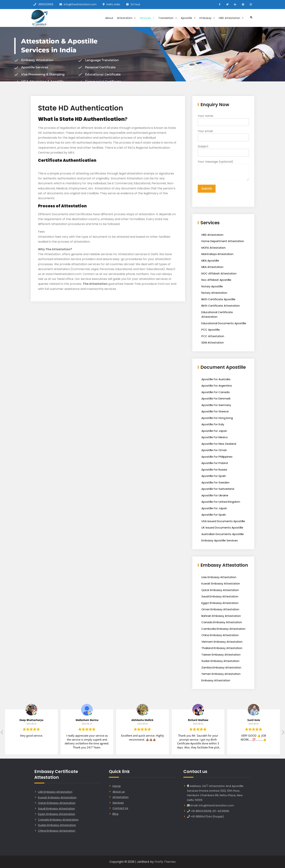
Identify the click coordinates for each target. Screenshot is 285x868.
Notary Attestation (214, 293)
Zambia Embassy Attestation (221, 667)
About (109, 18)
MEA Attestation (212, 267)
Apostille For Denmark (216, 398)
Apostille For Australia (216, 379)
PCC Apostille (211, 330)
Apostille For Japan (214, 431)
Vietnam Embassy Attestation (222, 642)
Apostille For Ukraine (215, 495)
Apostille (188, 18)
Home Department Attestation (223, 241)
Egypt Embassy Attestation (220, 603)
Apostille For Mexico (215, 437)
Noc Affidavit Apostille (216, 280)
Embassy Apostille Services (220, 540)
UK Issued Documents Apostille (222, 528)
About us (119, 792)
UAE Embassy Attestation (55, 792)
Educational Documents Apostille (224, 323)
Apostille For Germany (216, 405)
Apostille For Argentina (217, 386)
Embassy (207, 18)
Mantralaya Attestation (217, 254)
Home (117, 786)
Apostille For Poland (215, 463)
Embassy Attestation (216, 680)
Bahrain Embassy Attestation (221, 616)
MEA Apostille (210, 261)
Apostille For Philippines (217, 457)
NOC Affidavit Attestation (219, 273)
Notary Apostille (212, 286)
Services (147, 18)
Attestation (127, 18)
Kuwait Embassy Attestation (221, 583)
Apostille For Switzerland (218, 489)
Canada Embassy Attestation (222, 622)
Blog (115, 814)
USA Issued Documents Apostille (223, 521)
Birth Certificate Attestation (221, 306)
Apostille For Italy (213, 424)
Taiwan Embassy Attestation (221, 655)
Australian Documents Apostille (223, 534)
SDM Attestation (213, 342)
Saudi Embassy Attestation (220, 596)
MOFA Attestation (213, 248)
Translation (168, 18)
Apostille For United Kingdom (221, 502)
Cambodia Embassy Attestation (223, 629)
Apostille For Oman (214, 450)
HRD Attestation (231, 18)
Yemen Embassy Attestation (221, 674)
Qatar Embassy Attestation (220, 590)
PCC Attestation (213, 336)
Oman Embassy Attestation (220, 609)
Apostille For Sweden (215, 482)
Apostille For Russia (214, 470)
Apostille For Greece (215, 411)
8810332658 (46, 4)
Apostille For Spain (214, 476)
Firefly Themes (165, 862)
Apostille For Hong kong (217, 418)
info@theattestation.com (80, 4)
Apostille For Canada (215, 392)
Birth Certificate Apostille (218, 299)
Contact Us (120, 808)
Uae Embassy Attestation (219, 577)
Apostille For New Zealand (219, 444)
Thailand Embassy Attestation (222, 648)
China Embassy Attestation (220, 635)
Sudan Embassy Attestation (220, 661)
